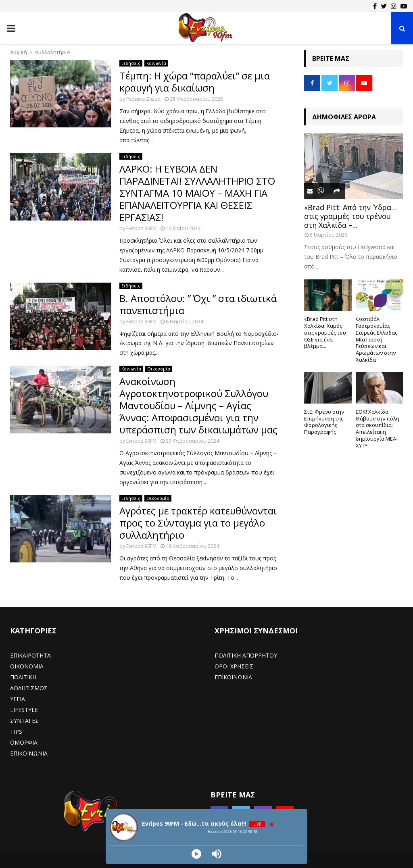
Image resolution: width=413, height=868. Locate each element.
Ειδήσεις (131, 63)
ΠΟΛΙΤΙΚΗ (23, 677)
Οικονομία (159, 369)
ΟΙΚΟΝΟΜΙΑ (27, 666)
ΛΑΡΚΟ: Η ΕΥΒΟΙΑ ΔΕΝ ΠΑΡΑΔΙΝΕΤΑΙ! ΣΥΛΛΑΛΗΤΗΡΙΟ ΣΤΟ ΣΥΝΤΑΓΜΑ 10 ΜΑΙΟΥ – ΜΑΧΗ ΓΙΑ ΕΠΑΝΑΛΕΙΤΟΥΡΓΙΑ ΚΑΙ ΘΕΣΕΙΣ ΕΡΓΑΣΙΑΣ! (197, 193)
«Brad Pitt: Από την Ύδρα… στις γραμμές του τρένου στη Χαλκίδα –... (350, 216)
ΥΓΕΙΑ (18, 699)
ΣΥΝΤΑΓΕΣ (24, 721)
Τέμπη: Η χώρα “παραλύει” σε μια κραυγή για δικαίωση (195, 82)
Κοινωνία (156, 63)
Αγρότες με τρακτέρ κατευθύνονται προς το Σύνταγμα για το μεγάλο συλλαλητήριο (198, 523)
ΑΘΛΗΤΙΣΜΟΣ (29, 688)
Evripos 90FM (141, 228)
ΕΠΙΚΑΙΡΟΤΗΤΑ (30, 655)
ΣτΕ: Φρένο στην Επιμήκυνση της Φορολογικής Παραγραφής (324, 422)
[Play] (196, 854)
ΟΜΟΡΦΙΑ (24, 742)
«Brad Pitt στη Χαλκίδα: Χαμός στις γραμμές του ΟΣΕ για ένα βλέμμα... (325, 332)
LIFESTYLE (24, 710)
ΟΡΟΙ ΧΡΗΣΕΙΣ (234, 666)
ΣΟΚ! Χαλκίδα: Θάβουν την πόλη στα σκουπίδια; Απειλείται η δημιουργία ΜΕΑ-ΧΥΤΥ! (378, 429)
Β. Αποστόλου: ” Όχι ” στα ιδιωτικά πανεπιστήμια (198, 304)
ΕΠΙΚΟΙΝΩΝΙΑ (29, 753)
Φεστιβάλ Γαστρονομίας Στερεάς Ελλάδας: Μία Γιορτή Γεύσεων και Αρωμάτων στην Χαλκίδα (377, 339)
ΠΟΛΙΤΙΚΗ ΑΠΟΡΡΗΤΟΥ (246, 655)
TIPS (16, 732)
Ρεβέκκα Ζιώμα (143, 99)
